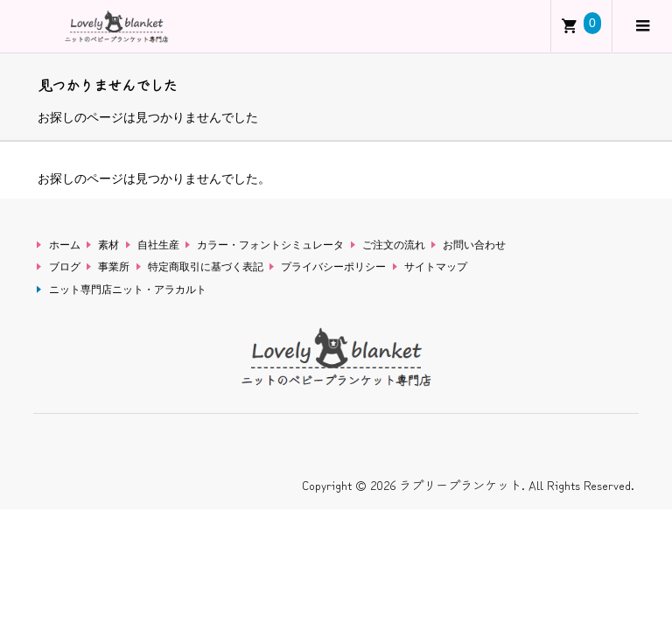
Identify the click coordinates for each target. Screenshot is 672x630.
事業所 (114, 267)
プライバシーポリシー (333, 267)
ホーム (65, 245)
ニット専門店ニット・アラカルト (128, 290)
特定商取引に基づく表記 (206, 267)
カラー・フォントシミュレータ (270, 245)
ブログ (65, 267)
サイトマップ (436, 267)
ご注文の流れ (394, 245)
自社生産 (158, 245)
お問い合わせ (474, 245)
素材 (108, 245)
